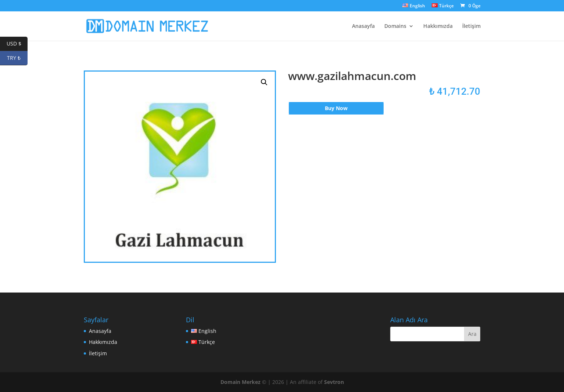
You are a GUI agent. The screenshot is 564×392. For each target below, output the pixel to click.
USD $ (17, 44)
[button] (264, 82)
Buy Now (336, 108)
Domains (395, 26)
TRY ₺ (17, 58)
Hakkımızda (438, 26)
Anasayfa (363, 26)
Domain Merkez (240, 382)
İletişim (471, 26)
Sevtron (334, 382)
